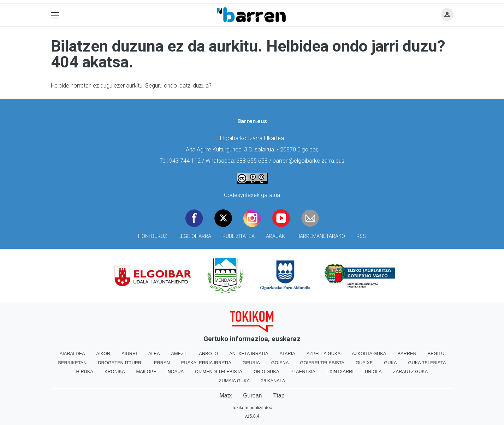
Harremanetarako (321, 236)
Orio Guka (266, 372)
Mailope (146, 372)
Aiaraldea (72, 354)
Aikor (103, 354)
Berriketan (73, 363)
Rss (361, 236)
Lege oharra (195, 236)
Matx (226, 396)
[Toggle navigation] (55, 15)
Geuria (251, 363)
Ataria (287, 354)
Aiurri (129, 354)
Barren (407, 354)
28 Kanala (273, 381)
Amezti (179, 354)
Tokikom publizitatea (252, 408)
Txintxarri (340, 372)
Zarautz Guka (411, 372)
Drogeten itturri (120, 363)
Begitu (436, 354)
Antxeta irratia (249, 354)
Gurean (252, 396)
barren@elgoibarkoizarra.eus (309, 161)
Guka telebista (427, 363)
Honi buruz (153, 236)
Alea (154, 354)
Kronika (115, 372)
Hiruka (85, 372)
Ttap (279, 396)
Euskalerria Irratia (206, 363)
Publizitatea (239, 236)
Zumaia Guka (234, 381)
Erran (162, 363)
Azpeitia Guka (324, 354)
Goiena (280, 363)
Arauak (275, 236)
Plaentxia (303, 372)
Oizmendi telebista (219, 372)
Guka (390, 363)
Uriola (373, 372)
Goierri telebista (322, 363)
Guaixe (364, 363)
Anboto (208, 354)
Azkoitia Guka (369, 354)
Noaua (176, 372)
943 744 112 (185, 161)
